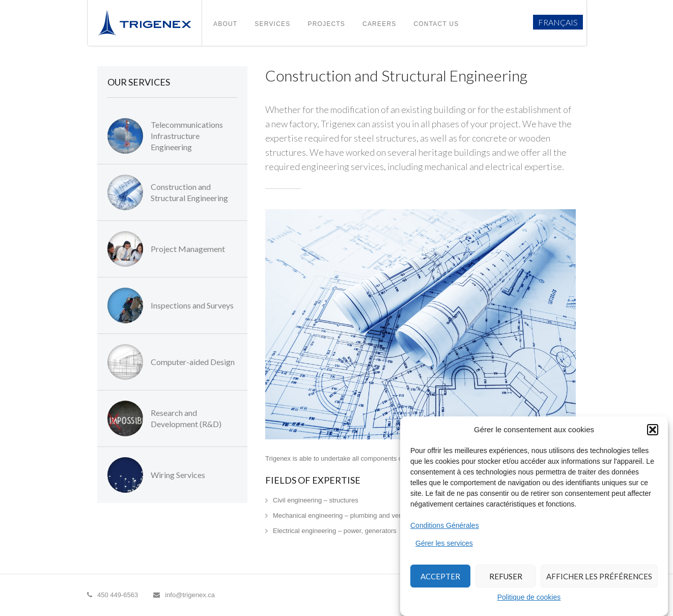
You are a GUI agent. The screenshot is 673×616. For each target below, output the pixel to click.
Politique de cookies (529, 597)
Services (272, 24)
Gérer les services (444, 543)
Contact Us (436, 24)
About (225, 24)
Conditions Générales (445, 525)
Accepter (440, 576)
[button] (653, 430)
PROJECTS (326, 24)
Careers (379, 24)
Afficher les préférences (599, 576)
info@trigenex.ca (184, 595)
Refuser (506, 576)
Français (558, 22)
